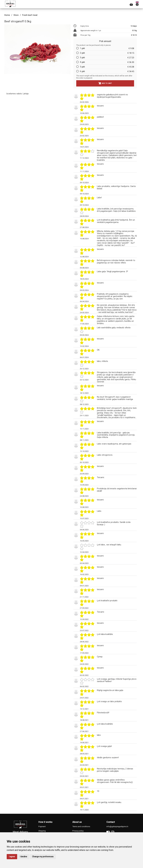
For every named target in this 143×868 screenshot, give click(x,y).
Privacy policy (78, 831)
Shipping (42, 831)
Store (16, 15)
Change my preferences (43, 857)
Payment (42, 826)
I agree (12, 857)
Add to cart (105, 83)
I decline (24, 857)
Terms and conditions (81, 826)
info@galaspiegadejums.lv (117, 826)
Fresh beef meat (30, 15)
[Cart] (131, 5)
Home (7, 15)
